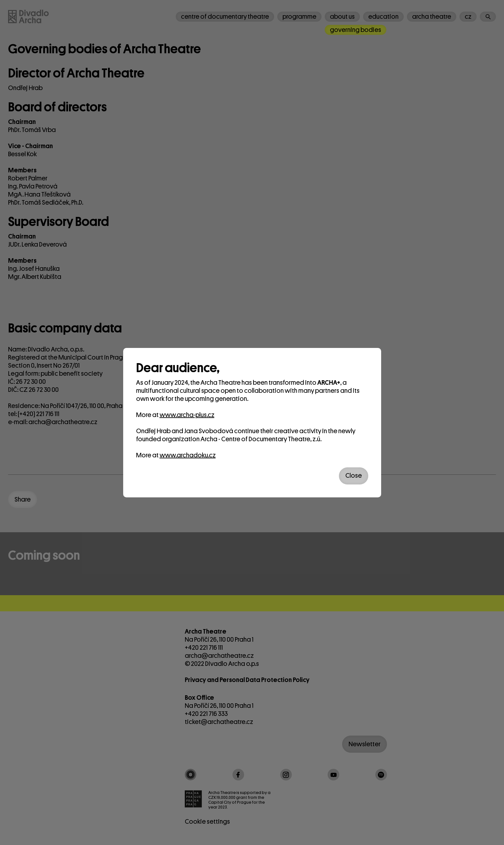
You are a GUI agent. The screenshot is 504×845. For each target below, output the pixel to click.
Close (354, 476)
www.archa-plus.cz (187, 415)
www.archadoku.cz (188, 455)
